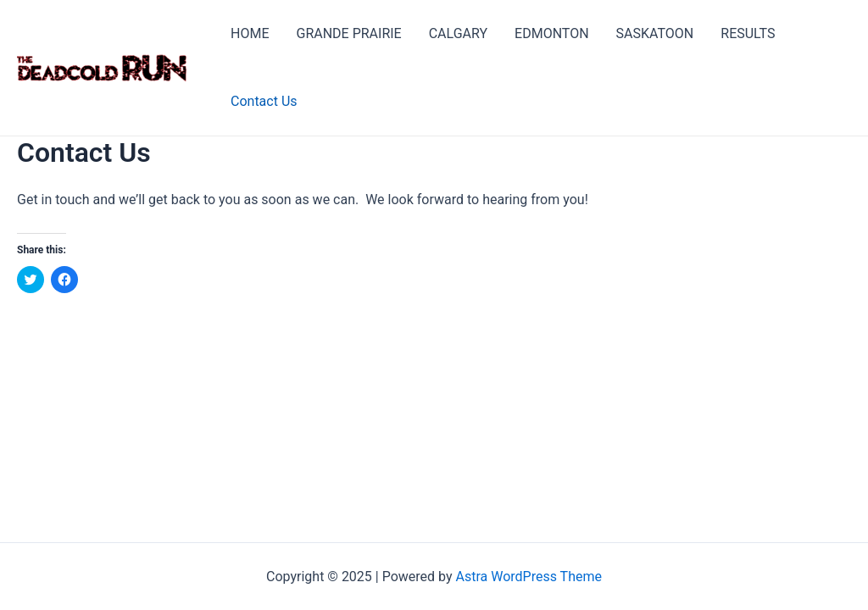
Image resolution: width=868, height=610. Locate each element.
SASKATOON (655, 33)
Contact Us (264, 101)
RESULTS (748, 33)
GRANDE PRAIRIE (348, 33)
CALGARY (458, 33)
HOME (250, 33)
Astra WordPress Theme (529, 577)
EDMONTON (552, 33)
